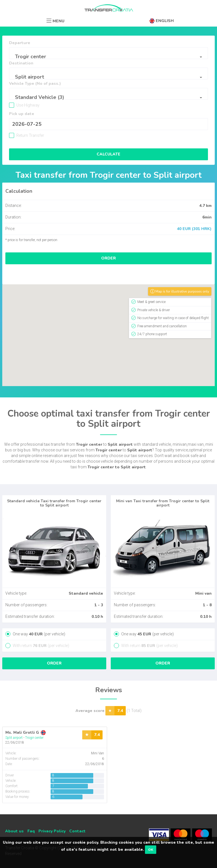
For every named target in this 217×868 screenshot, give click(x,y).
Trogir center (34, 738)
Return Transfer (30, 135)
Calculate (108, 154)
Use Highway (28, 105)
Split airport (14, 738)
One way (39, 634)
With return (41, 646)
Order (108, 258)
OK (151, 850)
